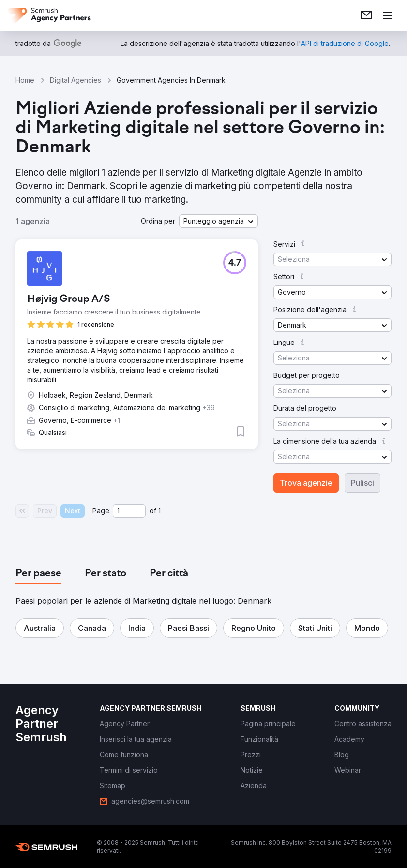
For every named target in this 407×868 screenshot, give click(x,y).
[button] (219, 221)
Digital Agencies (75, 80)
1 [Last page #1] (159, 511)
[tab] (38, 574)
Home (25, 80)
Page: (102, 511)
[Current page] (129, 511)
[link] (366, 15)
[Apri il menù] (388, 15)
